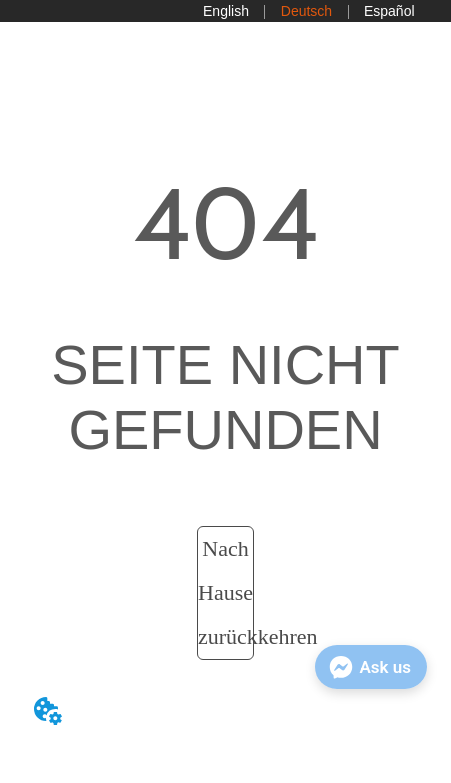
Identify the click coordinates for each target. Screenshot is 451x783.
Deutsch (306, 11)
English (226, 11)
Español (389, 11)
